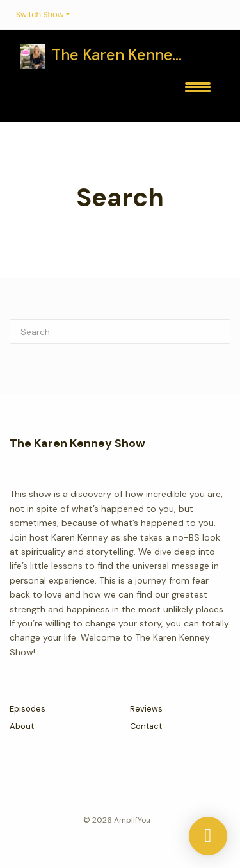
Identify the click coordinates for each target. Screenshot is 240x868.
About (22, 726)
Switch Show (40, 14)
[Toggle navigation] (198, 92)
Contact (146, 726)
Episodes (28, 709)
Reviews (146, 709)
